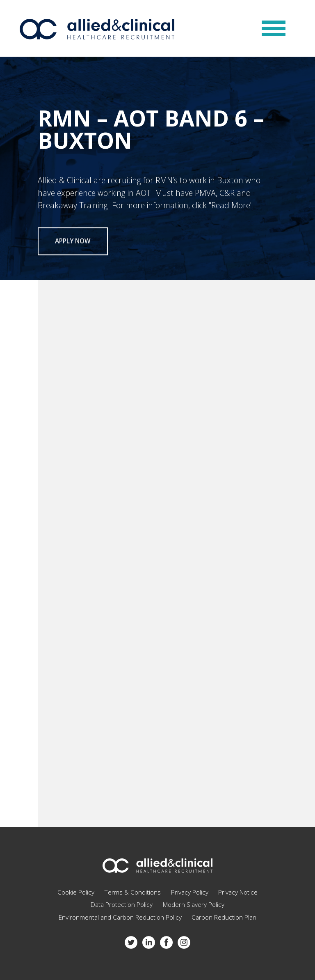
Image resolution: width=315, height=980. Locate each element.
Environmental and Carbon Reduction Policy (120, 917)
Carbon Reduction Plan (224, 917)
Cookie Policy (76, 892)
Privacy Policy (190, 892)
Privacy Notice (238, 892)
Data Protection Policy (122, 905)
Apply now (73, 243)
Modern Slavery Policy (194, 905)
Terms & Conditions (132, 892)
